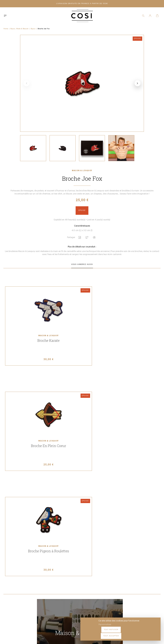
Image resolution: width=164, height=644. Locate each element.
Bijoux (33, 28)
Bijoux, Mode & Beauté (19, 28)
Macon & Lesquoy (82, 176)
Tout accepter (149, 634)
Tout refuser (128, 634)
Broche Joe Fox (44, 28)
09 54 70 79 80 (57, 611)
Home (6, 28)
